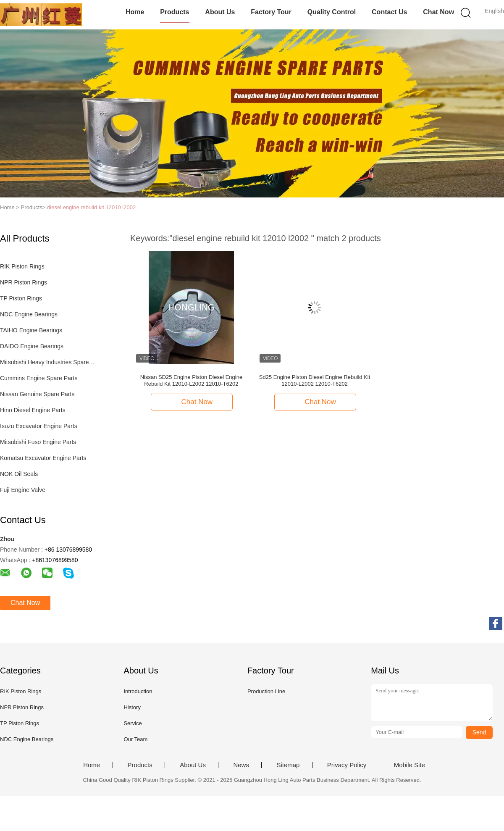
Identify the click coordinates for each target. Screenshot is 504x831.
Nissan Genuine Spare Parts (37, 394)
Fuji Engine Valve (23, 490)
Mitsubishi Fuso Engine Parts (38, 442)
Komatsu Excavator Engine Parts (43, 458)
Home (135, 12)
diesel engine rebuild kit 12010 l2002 (91, 207)
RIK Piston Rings (22, 266)
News (241, 765)
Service (133, 723)
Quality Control (332, 12)
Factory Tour (271, 12)
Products (175, 12)
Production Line (266, 691)
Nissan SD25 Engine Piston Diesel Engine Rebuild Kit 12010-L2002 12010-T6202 (192, 380)
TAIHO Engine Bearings (31, 330)
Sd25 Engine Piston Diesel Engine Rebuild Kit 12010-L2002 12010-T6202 (315, 380)
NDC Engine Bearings (29, 314)
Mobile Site (409, 765)
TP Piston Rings (21, 298)
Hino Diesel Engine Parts (33, 410)
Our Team (135, 739)
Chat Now (438, 12)
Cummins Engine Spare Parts (39, 378)
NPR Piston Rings (24, 282)
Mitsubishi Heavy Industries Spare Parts (48, 362)
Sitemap (288, 765)
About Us (220, 12)
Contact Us (389, 12)
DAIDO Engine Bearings (32, 346)
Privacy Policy (347, 765)
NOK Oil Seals (19, 474)
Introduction (138, 691)
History (132, 707)
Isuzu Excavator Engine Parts (39, 426)
